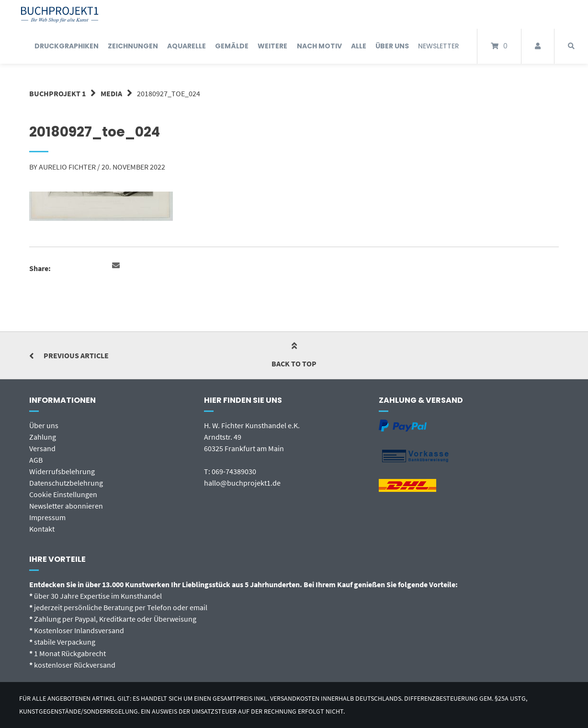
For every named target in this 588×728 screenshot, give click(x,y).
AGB (36, 460)
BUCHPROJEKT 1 (57, 93)
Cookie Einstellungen (63, 494)
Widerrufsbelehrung (62, 471)
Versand (42, 448)
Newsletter (439, 46)
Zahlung (43, 437)
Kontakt (42, 529)
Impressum (47, 517)
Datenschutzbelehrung (66, 483)
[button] (117, 266)
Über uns (44, 425)
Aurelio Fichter (67, 167)
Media (111, 93)
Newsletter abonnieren (66, 506)
